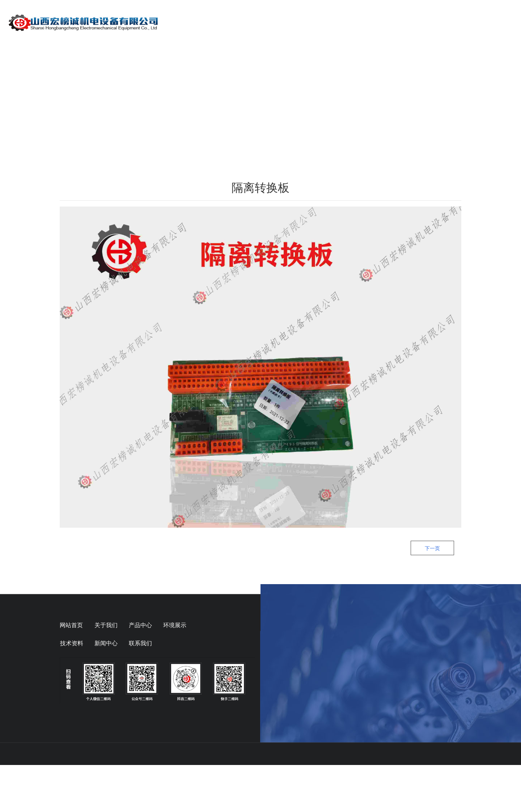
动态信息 (364, 22)
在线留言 (454, 22)
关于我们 (274, 22)
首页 (235, 22)
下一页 (432, 595)
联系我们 (499, 22)
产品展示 (319, 22)
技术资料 (409, 22)
